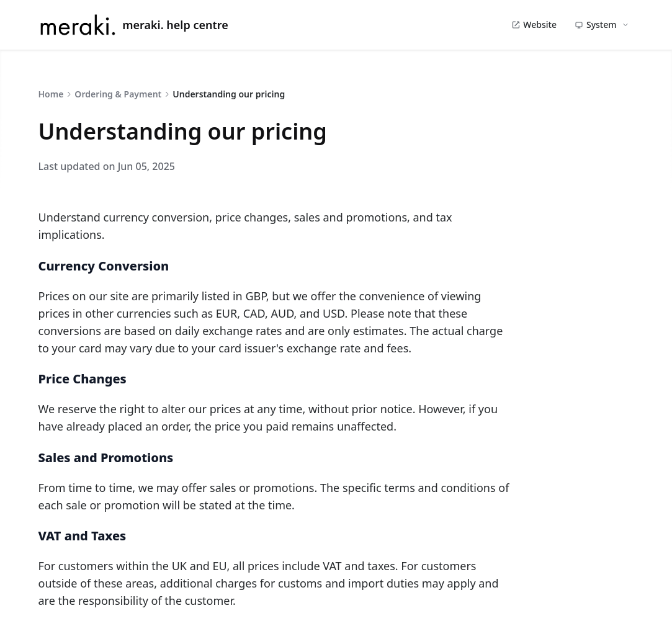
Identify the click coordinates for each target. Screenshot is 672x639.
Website (534, 25)
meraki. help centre (133, 25)
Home (51, 94)
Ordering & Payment (118, 94)
